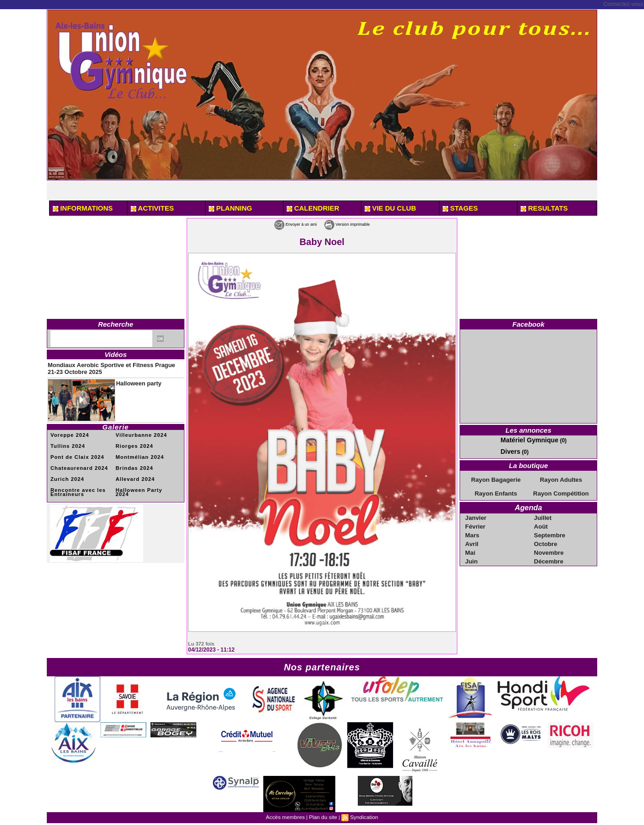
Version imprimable (359, 224)
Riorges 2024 (133, 442)
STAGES (460, 208)
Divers (509, 450)
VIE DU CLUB (390, 208)
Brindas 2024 (133, 463)
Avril (472, 539)
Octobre (546, 539)
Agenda (528, 504)
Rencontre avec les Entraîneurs (75, 486)
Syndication (362, 816)
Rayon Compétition (561, 491)
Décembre (549, 555)
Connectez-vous (623, 4)
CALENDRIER (313, 208)
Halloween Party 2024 (144, 484)
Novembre (549, 547)
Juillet (543, 514)
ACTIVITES (152, 208)
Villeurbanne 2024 (139, 431)
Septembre (550, 530)
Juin (472, 555)
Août (541, 522)
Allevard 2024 (133, 473)
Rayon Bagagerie (496, 478)
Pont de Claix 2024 (75, 452)
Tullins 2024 (66, 442)
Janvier (476, 514)
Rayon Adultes (561, 478)
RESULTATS (544, 208)
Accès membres (287, 816)
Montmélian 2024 (138, 452)
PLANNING (230, 208)
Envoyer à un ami (283, 224)
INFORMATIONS (83, 208)
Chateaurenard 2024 (77, 463)
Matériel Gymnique (525, 440)
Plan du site (323, 816)
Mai (471, 547)
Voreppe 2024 (68, 431)
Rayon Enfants (496, 491)
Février (476, 522)
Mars (473, 530)
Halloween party (134, 379)
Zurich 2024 (66, 473)
